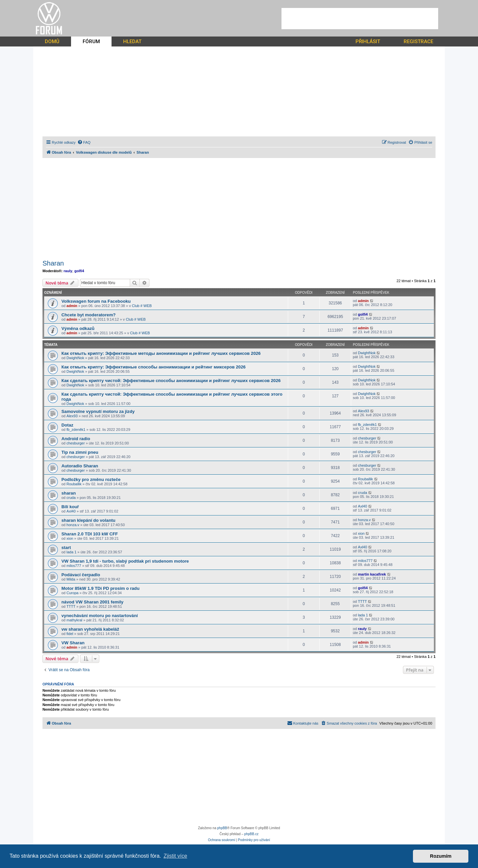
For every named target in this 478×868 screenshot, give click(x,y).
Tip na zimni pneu (80, 452)
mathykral (74, 620)
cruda (71, 498)
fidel (70, 634)
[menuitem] (84, 142)
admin (72, 306)
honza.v (73, 525)
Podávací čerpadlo (81, 575)
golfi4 (79, 271)
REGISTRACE (418, 41)
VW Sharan (73, 643)
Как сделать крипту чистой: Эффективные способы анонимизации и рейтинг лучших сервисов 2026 (171, 381)
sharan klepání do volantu (88, 520)
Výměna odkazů (78, 328)
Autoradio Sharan (80, 466)
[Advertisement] (360, 19)
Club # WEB (142, 306)
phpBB (222, 828)
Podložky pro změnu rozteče (91, 479)
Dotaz (67, 425)
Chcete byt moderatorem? (88, 315)
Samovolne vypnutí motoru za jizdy (98, 411)
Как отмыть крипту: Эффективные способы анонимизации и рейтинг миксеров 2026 (154, 367)
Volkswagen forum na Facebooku (96, 301)
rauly (68, 271)
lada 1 (71, 552)
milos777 (74, 566)
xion (70, 538)
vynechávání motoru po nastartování (100, 616)
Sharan (53, 263)
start (66, 548)
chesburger (76, 443)
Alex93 (72, 416)
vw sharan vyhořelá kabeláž (90, 629)
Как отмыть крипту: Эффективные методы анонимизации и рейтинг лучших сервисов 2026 (161, 353)
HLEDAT (132, 41)
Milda (71, 579)
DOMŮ (52, 41)
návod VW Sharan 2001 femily (92, 602)
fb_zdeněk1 (76, 430)
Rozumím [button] (441, 856)
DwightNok (75, 358)
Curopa (72, 593)
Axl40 (71, 511)
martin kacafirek (372, 574)
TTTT (71, 606)
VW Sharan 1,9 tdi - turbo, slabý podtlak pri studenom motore (125, 561)
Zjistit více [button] (175, 856)
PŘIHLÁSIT (368, 41)
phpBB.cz (251, 834)
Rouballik (74, 484)
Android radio (76, 439)
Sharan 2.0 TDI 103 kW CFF (90, 534)
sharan (69, 493)
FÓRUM (91, 41)
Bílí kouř (70, 507)
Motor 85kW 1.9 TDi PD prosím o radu (100, 588)
